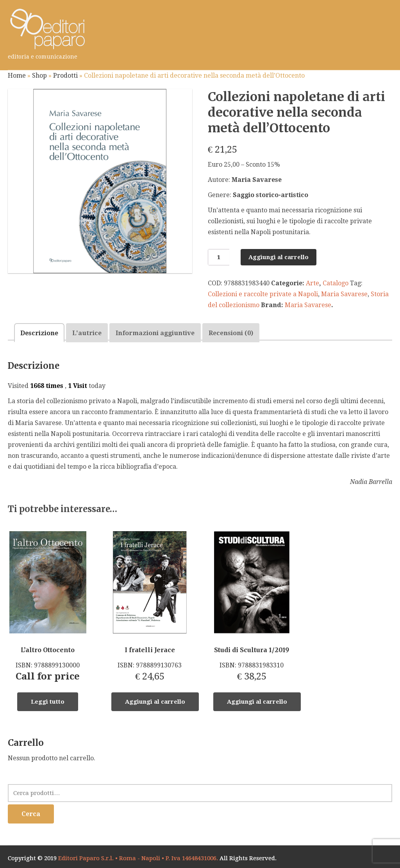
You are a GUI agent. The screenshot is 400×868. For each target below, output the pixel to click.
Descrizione (39, 333)
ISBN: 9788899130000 (48, 607)
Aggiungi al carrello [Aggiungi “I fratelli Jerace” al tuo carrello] (155, 702)
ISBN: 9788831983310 (252, 607)
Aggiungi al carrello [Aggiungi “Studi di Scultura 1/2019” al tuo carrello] (257, 702)
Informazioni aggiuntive (155, 333)
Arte (312, 283)
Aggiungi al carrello (279, 257)
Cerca (31, 814)
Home (17, 76)
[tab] (39, 333)
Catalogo (336, 283)
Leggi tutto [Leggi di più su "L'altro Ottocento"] (48, 702)
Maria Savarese (344, 294)
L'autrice (87, 333)
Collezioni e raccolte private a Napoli (263, 294)
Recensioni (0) (231, 333)
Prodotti (65, 76)
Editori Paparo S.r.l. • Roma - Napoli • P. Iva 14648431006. (138, 858)
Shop (39, 76)
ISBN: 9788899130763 (150, 607)
